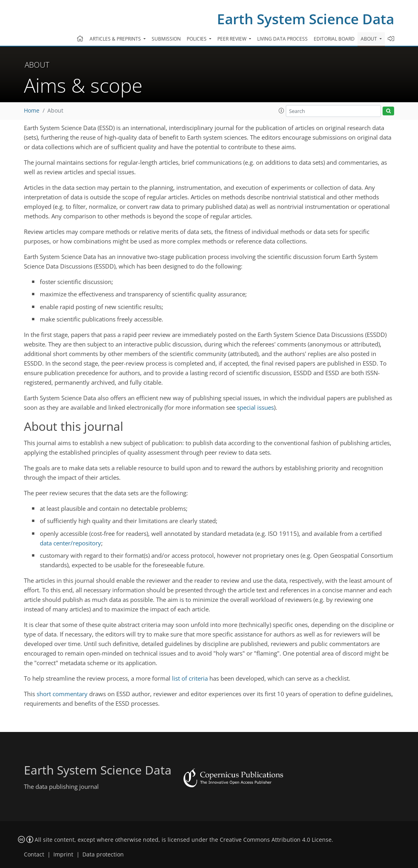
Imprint (63, 854)
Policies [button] (197, 39)
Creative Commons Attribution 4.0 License (276, 840)
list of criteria (190, 678)
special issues (255, 407)
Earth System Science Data (306, 19)
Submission (166, 39)
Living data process (282, 39)
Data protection (103, 854)
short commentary (62, 694)
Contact (34, 854)
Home (32, 111)
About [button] (369, 39)
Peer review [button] (232, 39)
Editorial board (334, 39)
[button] (281, 111)
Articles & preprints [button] (116, 39)
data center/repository (70, 543)
